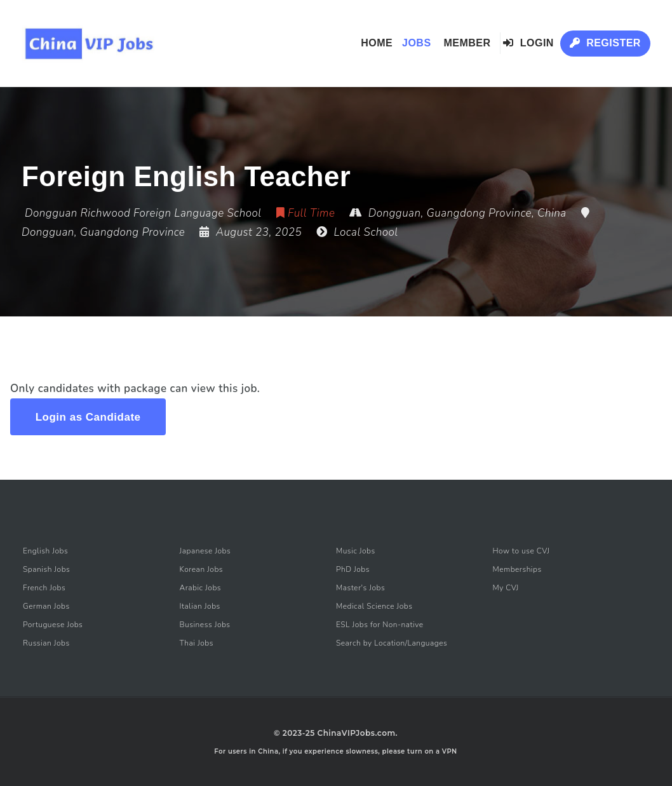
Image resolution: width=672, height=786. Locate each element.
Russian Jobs (46, 643)
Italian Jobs (200, 606)
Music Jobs (356, 551)
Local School (366, 232)
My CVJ (505, 588)
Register (605, 43)
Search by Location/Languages (392, 643)
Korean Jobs (202, 569)
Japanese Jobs (205, 551)
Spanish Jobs (46, 569)
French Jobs (44, 588)
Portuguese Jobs (53, 625)
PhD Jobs (353, 569)
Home (377, 43)
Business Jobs (205, 625)
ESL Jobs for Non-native (380, 625)
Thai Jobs (197, 643)
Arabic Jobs (201, 588)
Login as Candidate (88, 417)
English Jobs (45, 551)
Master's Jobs (360, 588)
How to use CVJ (521, 551)
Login (528, 43)
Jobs (417, 43)
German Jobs (46, 606)
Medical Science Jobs (374, 606)
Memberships (517, 569)
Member (467, 43)
